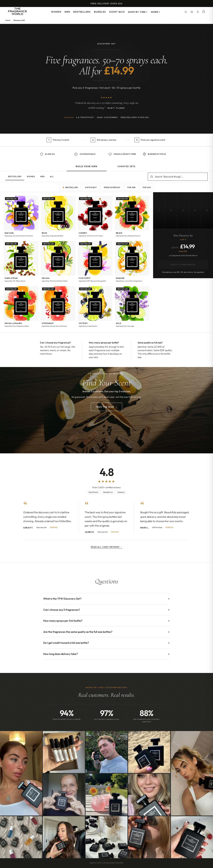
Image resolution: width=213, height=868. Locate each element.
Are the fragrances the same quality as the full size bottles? (78, 632)
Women (56, 12)
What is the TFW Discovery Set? (62, 599)
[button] (21, 217)
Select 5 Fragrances (183, 265)
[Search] (186, 12)
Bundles (100, 12)
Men (67, 12)
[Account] (198, 12)
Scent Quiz (117, 12)
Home (8, 20)
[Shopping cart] (204, 12)
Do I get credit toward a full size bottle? (66, 643)
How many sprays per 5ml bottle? (63, 621)
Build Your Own (86, 166)
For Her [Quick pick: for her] (131, 187)
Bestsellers (82, 12)
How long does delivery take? (60, 654)
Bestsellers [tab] (15, 176)
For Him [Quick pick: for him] (147, 187)
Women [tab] (31, 176)
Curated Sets (126, 166)
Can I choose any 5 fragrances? (62, 610)
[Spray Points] (192, 12)
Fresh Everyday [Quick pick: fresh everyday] (112, 187)
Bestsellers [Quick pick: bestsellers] (70, 187)
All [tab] (52, 176)
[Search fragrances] (178, 177)
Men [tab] (42, 176)
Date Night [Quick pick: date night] (91, 187)
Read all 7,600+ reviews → (106, 547)
